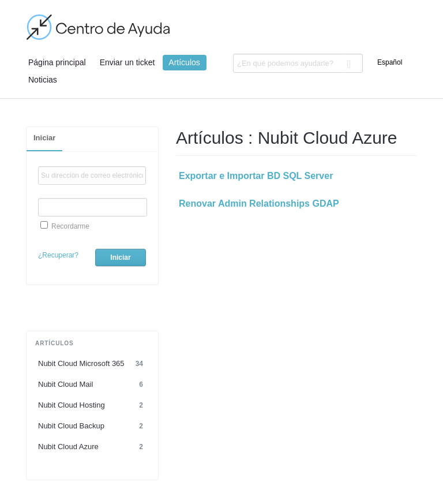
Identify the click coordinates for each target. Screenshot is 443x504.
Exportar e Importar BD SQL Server (256, 176)
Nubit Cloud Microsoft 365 (92, 364)
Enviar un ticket (127, 62)
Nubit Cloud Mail (92, 384)
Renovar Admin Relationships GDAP (259, 204)
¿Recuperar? (58, 255)
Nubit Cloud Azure (92, 447)
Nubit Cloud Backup (92, 426)
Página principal (57, 62)
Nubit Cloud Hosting (92, 405)
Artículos (184, 62)
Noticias (43, 80)
